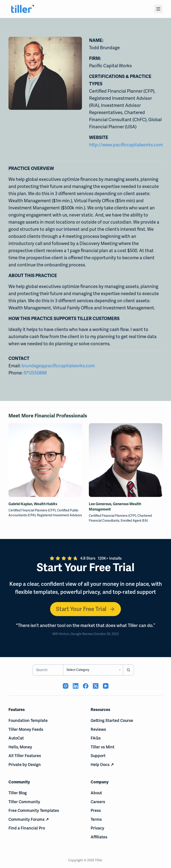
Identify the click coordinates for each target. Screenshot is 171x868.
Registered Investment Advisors (59, 515)
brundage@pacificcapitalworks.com (58, 366)
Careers (98, 802)
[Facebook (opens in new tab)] (86, 686)
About (96, 793)
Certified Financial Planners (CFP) (32, 510)
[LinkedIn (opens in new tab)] (76, 686)
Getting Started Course (112, 720)
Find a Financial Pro (27, 828)
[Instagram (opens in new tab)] (66, 686)
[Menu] (158, 9)
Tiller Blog (18, 793)
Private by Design (25, 765)
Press (96, 810)
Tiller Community (24, 802)
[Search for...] (48, 670)
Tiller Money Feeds (26, 729)
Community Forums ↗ (29, 819)
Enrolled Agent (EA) (134, 521)
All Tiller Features (25, 756)
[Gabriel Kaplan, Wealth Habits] (45, 460)
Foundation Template (28, 720)
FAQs (96, 738)
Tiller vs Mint (103, 747)
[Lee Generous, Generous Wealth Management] (126, 460)
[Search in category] (93, 670)
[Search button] (128, 670)
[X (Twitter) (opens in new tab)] (96, 686)
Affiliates (99, 837)
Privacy (97, 828)
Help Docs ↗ (102, 765)
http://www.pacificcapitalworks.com (126, 145)
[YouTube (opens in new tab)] (106, 686)
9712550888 (35, 373)
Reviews (98, 729)
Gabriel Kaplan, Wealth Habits (33, 504)
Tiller (99, 860)
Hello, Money (20, 747)
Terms (96, 819)
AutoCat (16, 738)
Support (98, 756)
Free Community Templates (34, 810)
